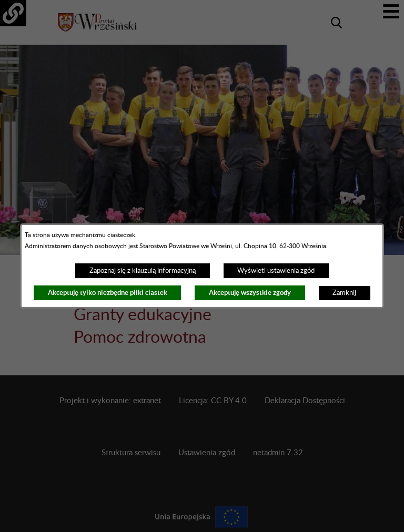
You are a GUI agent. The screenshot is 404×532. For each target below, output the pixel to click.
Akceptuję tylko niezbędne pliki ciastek (108, 293)
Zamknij (344, 293)
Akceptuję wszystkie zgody (250, 293)
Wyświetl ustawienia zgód (276, 271)
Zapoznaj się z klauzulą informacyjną (143, 271)
